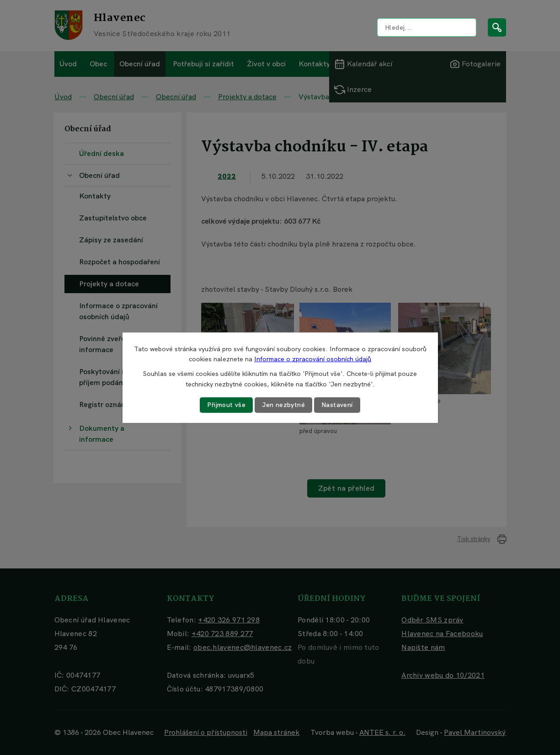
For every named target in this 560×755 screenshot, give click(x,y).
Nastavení (337, 405)
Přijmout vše (226, 405)
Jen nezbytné (283, 405)
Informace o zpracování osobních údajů (313, 359)
